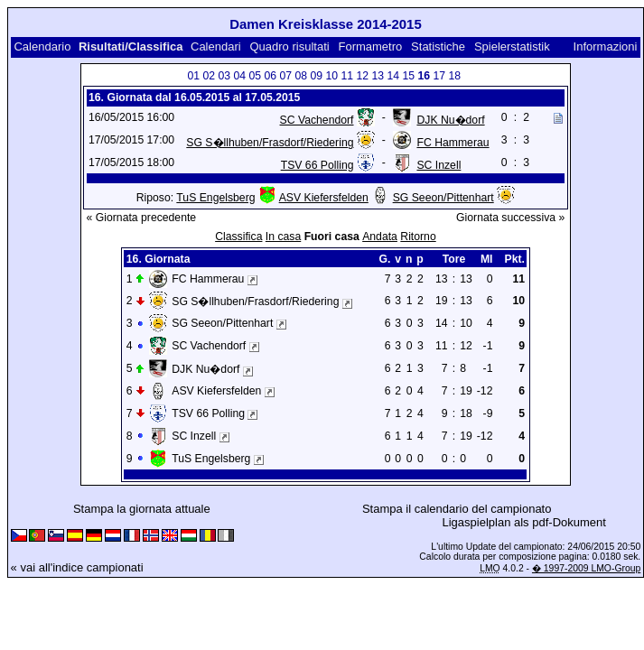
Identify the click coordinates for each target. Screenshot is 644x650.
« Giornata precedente (142, 218)
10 (331, 76)
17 (439, 76)
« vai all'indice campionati (77, 567)
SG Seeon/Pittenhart (443, 198)
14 (393, 76)
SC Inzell (439, 165)
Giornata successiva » (510, 218)
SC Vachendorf (317, 120)
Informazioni (606, 46)
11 (347, 76)
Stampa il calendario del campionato (457, 509)
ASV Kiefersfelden (324, 198)
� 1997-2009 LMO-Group (586, 568)
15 (408, 76)
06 (270, 76)
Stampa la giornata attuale (142, 509)
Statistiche (438, 46)
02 (209, 76)
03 (224, 76)
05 (255, 76)
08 (301, 76)
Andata (380, 237)
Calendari (216, 46)
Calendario (42, 46)
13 (378, 76)
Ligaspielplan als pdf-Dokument (524, 522)
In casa (283, 237)
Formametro (370, 46)
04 (239, 76)
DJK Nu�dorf (450, 120)
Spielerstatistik (513, 46)
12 (362, 76)
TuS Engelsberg (215, 198)
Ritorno (418, 237)
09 (316, 76)
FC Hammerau (453, 143)
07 (285, 76)
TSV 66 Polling (317, 165)
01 (193, 76)
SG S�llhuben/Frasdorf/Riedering (270, 143)
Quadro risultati (289, 46)
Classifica (238, 237)
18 (454, 76)
